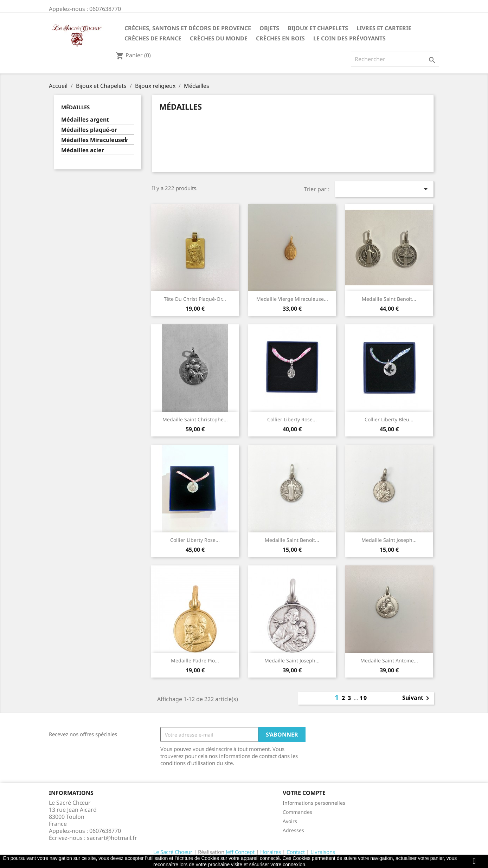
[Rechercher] (395, 59)
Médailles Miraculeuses (94, 140)
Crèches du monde (219, 38)
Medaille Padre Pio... (195, 660)
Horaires (271, 852)
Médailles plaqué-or (89, 130)
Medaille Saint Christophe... (195, 419)
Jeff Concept (240, 852)
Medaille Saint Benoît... (389, 299)
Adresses (293, 830)
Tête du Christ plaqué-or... (195, 299)
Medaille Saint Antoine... (389, 660)
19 (364, 698)
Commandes (297, 812)
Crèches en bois (280, 38)
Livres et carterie (384, 28)
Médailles (75, 107)
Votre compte (304, 793)
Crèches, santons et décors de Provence (188, 28)
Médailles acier (83, 150)
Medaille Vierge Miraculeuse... (292, 299)
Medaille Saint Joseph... (389, 540)
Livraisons (323, 852)
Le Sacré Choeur (173, 852)
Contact (296, 852)
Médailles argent (85, 120)
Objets (269, 28)
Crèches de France (153, 38)
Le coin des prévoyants (349, 38)
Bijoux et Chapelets (318, 28)
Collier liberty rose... (292, 419)
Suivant (417, 698)
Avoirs (290, 821)
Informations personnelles (314, 803)
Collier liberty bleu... (389, 419)
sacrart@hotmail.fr (112, 838)
